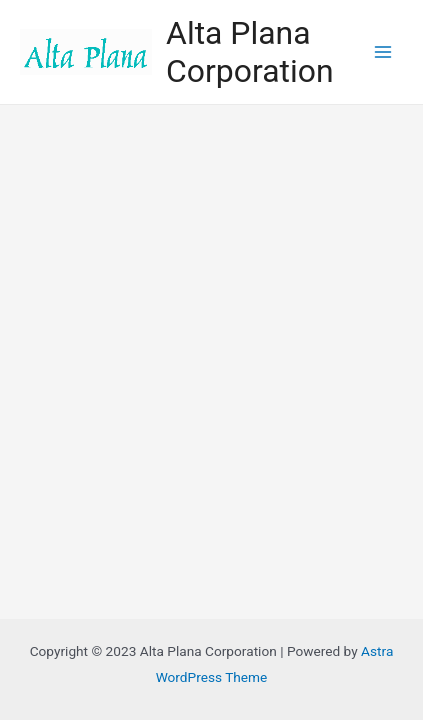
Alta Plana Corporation (249, 52)
